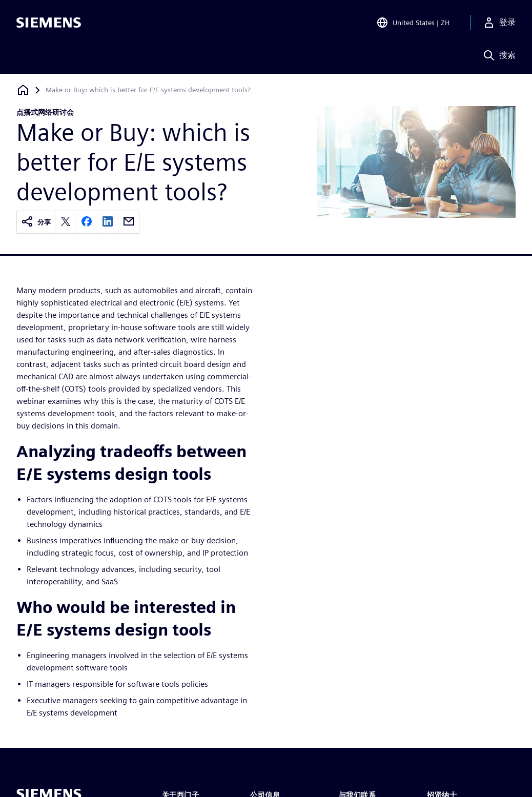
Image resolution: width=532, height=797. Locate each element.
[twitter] (66, 222)
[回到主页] (23, 90)
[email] (129, 222)
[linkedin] (108, 222)
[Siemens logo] (49, 23)
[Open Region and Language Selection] (413, 23)
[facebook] (87, 222)
